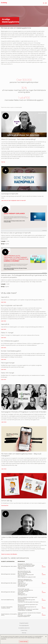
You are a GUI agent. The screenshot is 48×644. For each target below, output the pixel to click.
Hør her (3, 162)
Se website (44, 566)
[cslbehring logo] (4, 3)
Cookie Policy (24, 630)
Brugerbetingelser (24, 623)
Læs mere (4, 321)
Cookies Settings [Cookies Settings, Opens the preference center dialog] (24, 642)
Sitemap (24, 633)
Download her (5, 505)
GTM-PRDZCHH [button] (0, 0)
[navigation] (46, 3)
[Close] (46, 637)
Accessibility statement (24, 628)
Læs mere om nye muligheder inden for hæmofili (14, 200)
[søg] (44, 3)
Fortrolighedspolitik (24, 625)
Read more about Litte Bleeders (9, 554)
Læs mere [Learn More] (4, 302)
